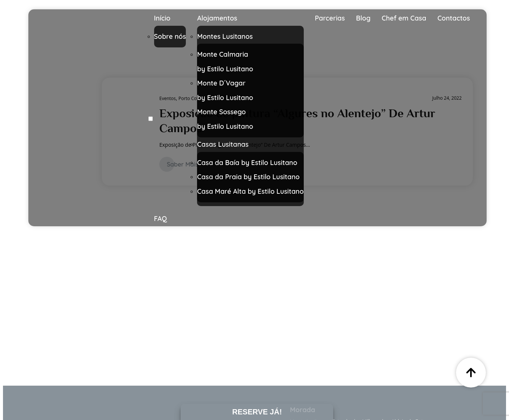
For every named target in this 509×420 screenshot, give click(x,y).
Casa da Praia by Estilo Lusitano (248, 177)
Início (162, 18)
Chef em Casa (404, 18)
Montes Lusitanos (225, 36)
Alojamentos (217, 18)
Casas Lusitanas (223, 144)
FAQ (161, 219)
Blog (363, 18)
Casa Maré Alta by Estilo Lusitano (250, 191)
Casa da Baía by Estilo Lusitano (247, 163)
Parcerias (330, 18)
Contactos (454, 18)
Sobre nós (170, 36)
